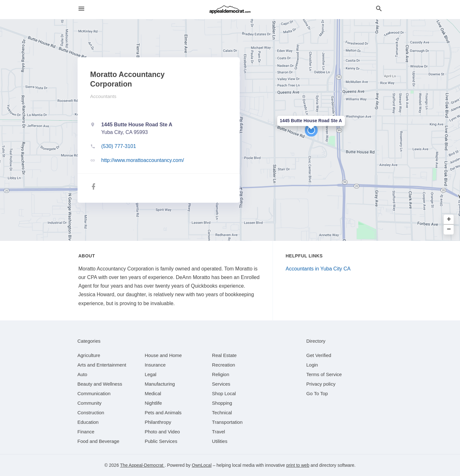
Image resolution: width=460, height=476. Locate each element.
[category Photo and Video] (162, 432)
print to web (298, 465)
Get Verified (319, 355)
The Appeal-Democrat (142, 465)
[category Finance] (86, 432)
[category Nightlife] (153, 403)
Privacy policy (321, 384)
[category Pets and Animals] (163, 413)
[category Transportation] (227, 422)
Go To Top (317, 393)
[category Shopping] (222, 403)
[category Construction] (91, 413)
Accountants (103, 96)
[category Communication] (94, 393)
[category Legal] (151, 374)
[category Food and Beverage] (99, 441)
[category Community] (90, 403)
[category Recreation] (224, 365)
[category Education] (88, 422)
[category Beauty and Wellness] (100, 384)
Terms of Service (324, 374)
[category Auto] (82, 374)
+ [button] (449, 220)
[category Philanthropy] (158, 422)
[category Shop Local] (224, 393)
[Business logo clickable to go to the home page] (230, 10)
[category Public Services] (161, 441)
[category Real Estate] (224, 355)
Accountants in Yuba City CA (318, 269)
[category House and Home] (163, 355)
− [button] (449, 230)
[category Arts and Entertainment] (102, 365)
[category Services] (221, 384)
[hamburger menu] (81, 9)
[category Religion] (221, 374)
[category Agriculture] (89, 355)
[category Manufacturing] (160, 384)
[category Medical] (153, 393)
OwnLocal (202, 465)
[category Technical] (222, 413)
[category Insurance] (155, 365)
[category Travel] (219, 432)
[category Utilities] (220, 441)
